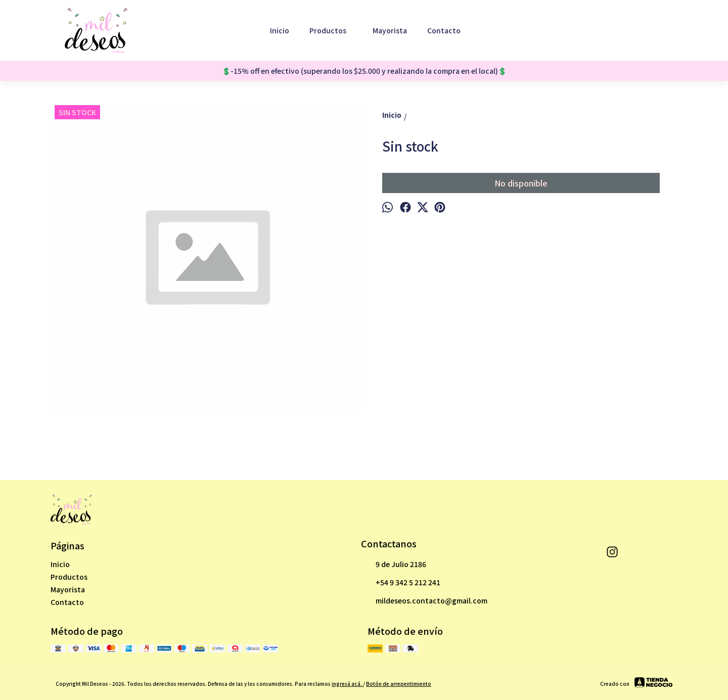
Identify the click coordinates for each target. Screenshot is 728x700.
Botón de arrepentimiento (399, 684)
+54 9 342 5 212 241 (401, 583)
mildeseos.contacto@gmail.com (424, 601)
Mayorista (390, 30)
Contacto (444, 30)
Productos (333, 30)
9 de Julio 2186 (394, 565)
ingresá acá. (347, 684)
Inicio (280, 30)
